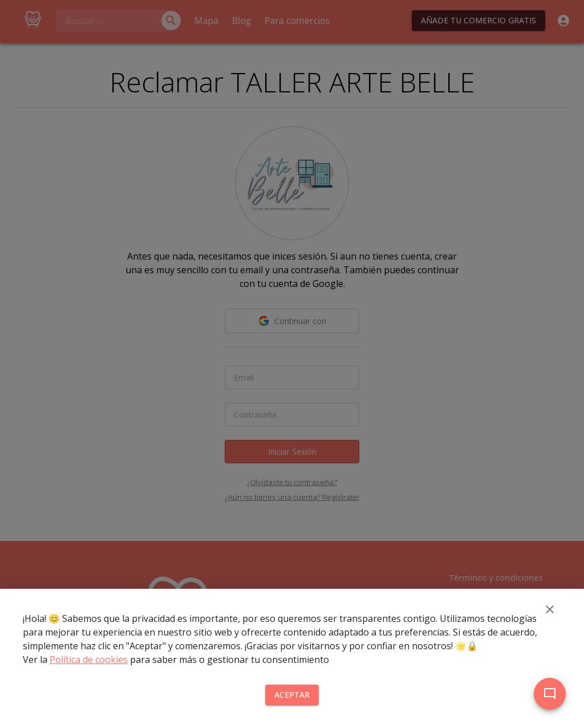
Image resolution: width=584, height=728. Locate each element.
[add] (550, 694)
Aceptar (292, 695)
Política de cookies (89, 660)
